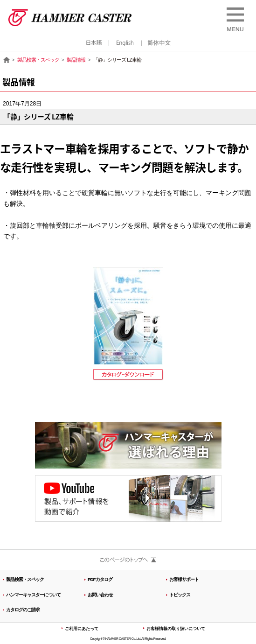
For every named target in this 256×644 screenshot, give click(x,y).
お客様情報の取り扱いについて (176, 629)
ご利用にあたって (82, 629)
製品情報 (76, 60)
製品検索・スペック (38, 60)
